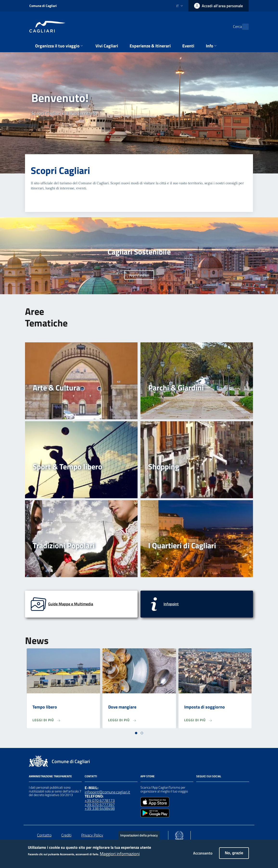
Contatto (44, 835)
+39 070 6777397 (100, 804)
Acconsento (203, 855)
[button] (136, 733)
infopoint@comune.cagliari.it (107, 792)
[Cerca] (243, 27)
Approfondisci (139, 275)
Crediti (66, 835)
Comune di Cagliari (43, 6)
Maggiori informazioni (120, 855)
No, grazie (234, 855)
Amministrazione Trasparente (50, 776)
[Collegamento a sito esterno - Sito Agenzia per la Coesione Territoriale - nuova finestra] (179, 834)
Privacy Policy (92, 835)
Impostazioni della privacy (139, 837)
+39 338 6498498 (100, 808)
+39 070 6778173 (100, 800)
